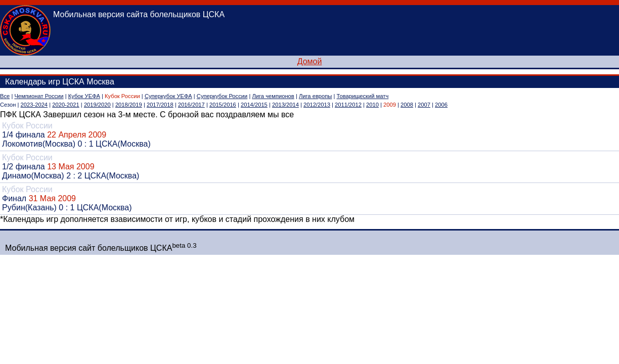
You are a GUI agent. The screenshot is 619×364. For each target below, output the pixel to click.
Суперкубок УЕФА (168, 96)
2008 (407, 105)
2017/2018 (160, 105)
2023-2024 (34, 105)
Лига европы (315, 96)
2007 (424, 105)
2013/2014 (285, 105)
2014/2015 (254, 105)
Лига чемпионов (273, 96)
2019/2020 (97, 105)
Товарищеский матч (363, 96)
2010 (372, 105)
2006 (441, 105)
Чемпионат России (39, 96)
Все (5, 96)
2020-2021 (66, 105)
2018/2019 (129, 105)
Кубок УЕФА (84, 96)
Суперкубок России (222, 96)
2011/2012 (348, 105)
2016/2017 (191, 105)
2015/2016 (223, 105)
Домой (310, 61)
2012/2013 (317, 105)
